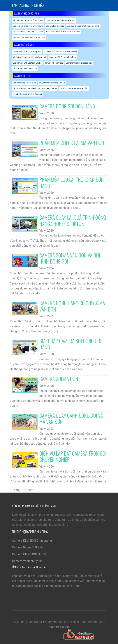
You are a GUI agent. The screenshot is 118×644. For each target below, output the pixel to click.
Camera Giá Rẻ (59, 627)
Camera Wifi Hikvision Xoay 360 (27, 52)
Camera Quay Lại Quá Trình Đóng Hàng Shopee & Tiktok (73, 220)
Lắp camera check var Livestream (28, 26)
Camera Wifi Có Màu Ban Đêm (63, 57)
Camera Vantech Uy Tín (27, 561)
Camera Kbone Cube (54, 63)
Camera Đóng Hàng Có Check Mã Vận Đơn (72, 306)
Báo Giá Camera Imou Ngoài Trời (61, 20)
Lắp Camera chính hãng (29, 6)
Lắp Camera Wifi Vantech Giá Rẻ (27, 63)
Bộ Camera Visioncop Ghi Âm (52, 83)
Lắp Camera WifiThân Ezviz (25, 68)
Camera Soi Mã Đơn (59, 379)
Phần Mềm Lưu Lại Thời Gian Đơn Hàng (72, 183)
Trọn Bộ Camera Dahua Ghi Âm (74, 88)
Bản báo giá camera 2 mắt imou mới (83, 26)
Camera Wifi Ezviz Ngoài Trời (79, 63)
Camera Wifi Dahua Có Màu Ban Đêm (61, 52)
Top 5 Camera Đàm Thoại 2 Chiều (28, 32)
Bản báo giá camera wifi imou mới (28, 20)
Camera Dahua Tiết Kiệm (28, 547)
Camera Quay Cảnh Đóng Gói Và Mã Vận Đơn (71, 419)
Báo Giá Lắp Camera (55, 26)
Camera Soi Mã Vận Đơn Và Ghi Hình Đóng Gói (70, 258)
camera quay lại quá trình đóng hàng (29, 37)
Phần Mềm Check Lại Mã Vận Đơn (72, 143)
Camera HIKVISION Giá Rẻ (29, 554)
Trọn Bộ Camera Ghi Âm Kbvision (28, 94)
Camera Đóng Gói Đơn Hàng (67, 106)
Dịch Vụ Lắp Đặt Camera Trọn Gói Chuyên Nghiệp (73, 456)
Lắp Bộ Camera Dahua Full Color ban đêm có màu (35, 88)
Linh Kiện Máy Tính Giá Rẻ (24, 83)
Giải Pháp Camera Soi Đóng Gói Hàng (70, 344)
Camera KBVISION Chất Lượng (32, 541)
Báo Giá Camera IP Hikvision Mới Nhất (63, 32)
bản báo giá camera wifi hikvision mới (30, 57)
